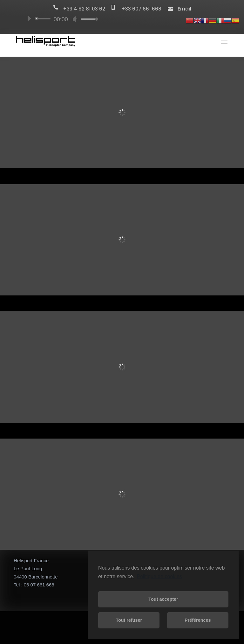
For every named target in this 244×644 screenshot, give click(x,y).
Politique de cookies (159, 576)
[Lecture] (29, 18)
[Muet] (75, 19)
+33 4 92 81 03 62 (87, 9)
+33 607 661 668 (145, 9)
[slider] (44, 19)
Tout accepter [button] (163, 599)
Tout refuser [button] (129, 620)
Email (184, 9)
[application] (60, 19)
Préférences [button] (198, 620)
